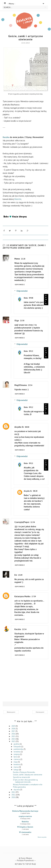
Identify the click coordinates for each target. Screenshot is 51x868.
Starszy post (40, 712)
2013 (14, 741)
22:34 (24, 629)
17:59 (34, 597)
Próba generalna (19, 787)
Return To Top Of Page (26, 864)
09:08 (31, 298)
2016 (14, 734)
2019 (14, 726)
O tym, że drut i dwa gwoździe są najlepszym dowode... (25, 781)
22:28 (23, 259)
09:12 (31, 407)
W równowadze (25, 832)
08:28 (35, 491)
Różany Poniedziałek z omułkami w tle (28, 784)
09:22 (31, 351)
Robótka (25, 822)
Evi (16, 575)
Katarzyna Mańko (22, 596)
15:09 (20, 575)
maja (16, 762)
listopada (17, 747)
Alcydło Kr (19, 427)
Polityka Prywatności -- (26, 860)
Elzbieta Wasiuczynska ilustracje (25, 811)
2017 (13, 731)
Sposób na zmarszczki (21, 777)
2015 (14, 736)
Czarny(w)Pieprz (22, 522)
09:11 (31, 463)
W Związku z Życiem (25, 827)
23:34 (30, 385)
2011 (14, 795)
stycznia (17, 790)
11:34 (33, 522)
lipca (16, 757)
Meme (17, 259)
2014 (14, 739)
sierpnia (17, 754)
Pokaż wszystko (42, 837)
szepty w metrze (25, 816)
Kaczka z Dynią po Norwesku (24, 772)
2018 (14, 729)
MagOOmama (21, 385)
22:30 (22, 321)
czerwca (17, 759)
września (17, 752)
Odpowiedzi (22, 291)
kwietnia (17, 764)
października (19, 749)
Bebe (26, 298)
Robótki (18, 199)
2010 (14, 797)
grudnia (17, 744)
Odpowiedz (20, 285)
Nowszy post (11, 712)
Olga (17, 320)
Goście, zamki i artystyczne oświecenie (28, 775)
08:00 (27, 427)
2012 (14, 792)
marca (16, 767)
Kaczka (6, 137)
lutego (16, 770)
